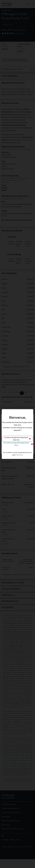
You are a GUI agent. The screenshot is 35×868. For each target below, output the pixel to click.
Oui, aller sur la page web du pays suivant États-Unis (18, 439)
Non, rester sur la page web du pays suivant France (18, 444)
